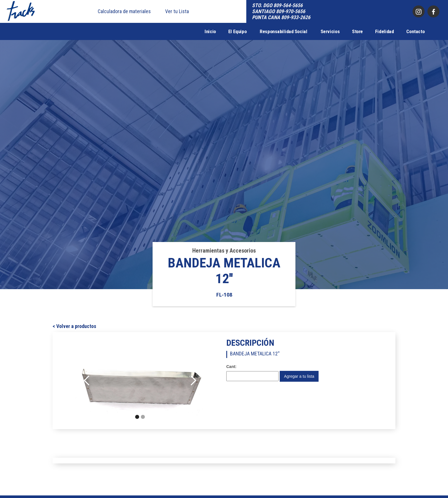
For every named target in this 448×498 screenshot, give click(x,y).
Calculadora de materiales (124, 11)
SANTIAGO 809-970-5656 (279, 11)
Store (357, 31)
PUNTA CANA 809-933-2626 (281, 17)
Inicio (210, 31)
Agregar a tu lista (299, 376)
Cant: (231, 367)
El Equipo (238, 31)
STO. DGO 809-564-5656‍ (277, 5)
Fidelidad (385, 31)
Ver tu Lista (177, 11)
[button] (87, 381)
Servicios (330, 31)
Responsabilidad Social (283, 31)
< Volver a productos (74, 326)
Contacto (416, 31)
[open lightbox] (140, 381)
